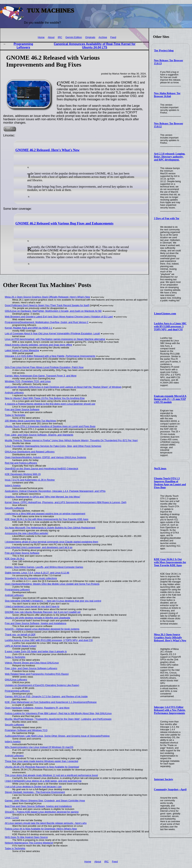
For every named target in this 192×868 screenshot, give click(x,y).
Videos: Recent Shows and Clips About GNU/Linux (32, 663)
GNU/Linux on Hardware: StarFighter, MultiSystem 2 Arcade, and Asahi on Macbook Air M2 (53, 311)
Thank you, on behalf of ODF (20, 635)
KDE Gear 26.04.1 (15, 559)
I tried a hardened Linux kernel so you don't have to (32, 606)
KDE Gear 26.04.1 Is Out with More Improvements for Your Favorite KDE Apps (170, 562)
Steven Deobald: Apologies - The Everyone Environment (35, 792)
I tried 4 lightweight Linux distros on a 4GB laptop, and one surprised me (43, 781)
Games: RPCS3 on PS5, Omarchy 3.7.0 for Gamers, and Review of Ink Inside (46, 696)
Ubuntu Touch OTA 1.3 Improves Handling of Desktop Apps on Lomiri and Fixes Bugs (170, 483)
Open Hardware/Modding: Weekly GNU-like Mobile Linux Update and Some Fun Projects (52, 584)
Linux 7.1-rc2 (12, 817)
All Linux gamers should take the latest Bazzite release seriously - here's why (46, 823)
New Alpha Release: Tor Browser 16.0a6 (167, 95)
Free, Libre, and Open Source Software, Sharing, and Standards (39, 435)
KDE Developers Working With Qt (23, 474)
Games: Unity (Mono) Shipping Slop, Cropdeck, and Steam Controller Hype (45, 801)
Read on (10, 129)
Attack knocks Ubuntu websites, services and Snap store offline (39, 345)
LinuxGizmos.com (165, 313)
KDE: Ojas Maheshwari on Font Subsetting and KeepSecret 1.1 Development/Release (51, 702)
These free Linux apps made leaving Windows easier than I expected (42, 761)
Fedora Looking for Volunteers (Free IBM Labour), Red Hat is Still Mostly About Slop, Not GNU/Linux (58, 713)
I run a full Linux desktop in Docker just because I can (33, 786)
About (51, 37)
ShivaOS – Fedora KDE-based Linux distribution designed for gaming (42, 812)
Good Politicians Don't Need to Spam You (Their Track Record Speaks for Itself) (47, 305)
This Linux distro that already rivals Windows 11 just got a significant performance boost (51, 775)
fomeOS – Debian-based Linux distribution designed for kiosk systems (42, 629)
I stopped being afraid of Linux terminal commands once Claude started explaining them (52, 542)
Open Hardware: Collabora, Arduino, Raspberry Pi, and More (37, 708)
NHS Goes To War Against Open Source (26, 837)
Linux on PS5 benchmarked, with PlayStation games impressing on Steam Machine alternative (55, 339)
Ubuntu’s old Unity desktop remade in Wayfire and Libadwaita (38, 618)
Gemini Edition (74, 37)
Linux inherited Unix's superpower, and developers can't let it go (39, 547)
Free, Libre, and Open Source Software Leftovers (31, 668)
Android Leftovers (14, 393)
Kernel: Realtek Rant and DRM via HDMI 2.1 (29, 328)
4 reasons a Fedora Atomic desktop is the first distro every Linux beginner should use (50, 404)
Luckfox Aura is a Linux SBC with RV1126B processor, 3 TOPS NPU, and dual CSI (170, 327)
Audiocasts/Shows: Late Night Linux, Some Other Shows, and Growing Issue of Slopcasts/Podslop (57, 736)
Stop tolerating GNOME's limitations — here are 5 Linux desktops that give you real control (53, 601)
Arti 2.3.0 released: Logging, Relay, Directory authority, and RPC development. (170, 157)
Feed (113, 37)
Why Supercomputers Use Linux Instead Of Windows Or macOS (39, 747)
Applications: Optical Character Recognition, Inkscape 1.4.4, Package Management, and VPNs (55, 491)
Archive (103, 37)
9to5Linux (160, 468)
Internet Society (164, 779)
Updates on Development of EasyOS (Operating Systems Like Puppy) (42, 685)
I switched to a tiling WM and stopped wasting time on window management (45, 514)
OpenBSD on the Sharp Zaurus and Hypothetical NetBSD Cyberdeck (42, 469)
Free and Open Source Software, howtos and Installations (36, 623)
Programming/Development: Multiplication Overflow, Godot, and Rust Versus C (47, 322)
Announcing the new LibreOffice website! (27, 533)
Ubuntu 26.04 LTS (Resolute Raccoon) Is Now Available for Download (42, 767)
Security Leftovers (14, 508)
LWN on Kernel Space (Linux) (21, 646)
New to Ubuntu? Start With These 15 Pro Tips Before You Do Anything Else (45, 398)
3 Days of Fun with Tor (167, 218)
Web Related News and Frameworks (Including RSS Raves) (37, 674)
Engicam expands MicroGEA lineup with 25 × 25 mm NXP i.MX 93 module (170, 399)
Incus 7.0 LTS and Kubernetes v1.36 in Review (30, 480)
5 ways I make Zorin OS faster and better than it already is (36, 651)
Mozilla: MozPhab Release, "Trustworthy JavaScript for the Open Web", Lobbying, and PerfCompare (58, 719)
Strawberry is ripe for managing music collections (31, 578)
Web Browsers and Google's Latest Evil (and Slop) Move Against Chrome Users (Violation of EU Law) (59, 317)
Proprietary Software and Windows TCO (26, 730)
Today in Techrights (15, 415)
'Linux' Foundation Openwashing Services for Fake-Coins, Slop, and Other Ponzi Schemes (53, 446)
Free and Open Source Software (22, 409)
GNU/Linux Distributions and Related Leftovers (30, 452)
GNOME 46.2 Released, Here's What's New (47, 150)
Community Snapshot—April (170, 789)
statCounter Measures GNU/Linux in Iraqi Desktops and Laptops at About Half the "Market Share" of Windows (63, 387)
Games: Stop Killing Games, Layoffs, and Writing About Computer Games (44, 567)
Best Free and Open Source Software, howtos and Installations (38, 806)
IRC (60, 37)
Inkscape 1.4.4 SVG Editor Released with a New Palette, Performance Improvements (170, 710)
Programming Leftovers (23, 46)
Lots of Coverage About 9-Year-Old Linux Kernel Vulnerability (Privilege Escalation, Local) (52, 333)
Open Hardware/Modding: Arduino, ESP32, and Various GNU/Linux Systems (46, 457)
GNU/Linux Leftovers (16, 680)
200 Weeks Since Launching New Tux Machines (31, 421)
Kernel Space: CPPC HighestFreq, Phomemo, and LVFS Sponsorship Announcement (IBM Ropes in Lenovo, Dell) (66, 502)
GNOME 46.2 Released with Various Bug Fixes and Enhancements (64, 223)
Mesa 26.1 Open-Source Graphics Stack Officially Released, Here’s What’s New (170, 638)
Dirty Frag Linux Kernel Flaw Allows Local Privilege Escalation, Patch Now (44, 367)
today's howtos (13, 485)
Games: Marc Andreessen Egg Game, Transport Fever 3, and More (41, 376)
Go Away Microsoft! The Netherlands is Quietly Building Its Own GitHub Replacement (50, 528)
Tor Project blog (164, 50)
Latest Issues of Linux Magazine (22, 350)
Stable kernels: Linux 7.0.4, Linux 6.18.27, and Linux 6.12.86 (37, 573)
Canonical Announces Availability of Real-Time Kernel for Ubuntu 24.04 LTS (95, 46)
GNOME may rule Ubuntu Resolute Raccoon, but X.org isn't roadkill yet (43, 612)
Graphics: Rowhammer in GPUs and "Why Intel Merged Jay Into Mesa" (43, 497)
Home (41, 37)
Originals (90, 37)
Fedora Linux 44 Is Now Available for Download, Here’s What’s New (41, 829)
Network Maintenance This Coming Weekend (29, 843)
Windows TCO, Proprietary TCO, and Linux (28, 381)
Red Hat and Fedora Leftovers (21, 463)
